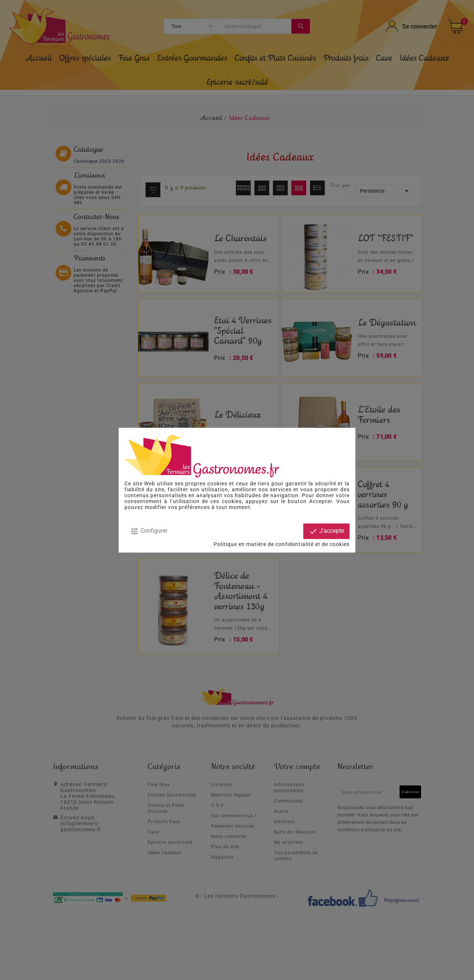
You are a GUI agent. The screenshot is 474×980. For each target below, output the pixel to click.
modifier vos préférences (177, 507)
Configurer (149, 531)
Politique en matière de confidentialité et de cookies (282, 544)
